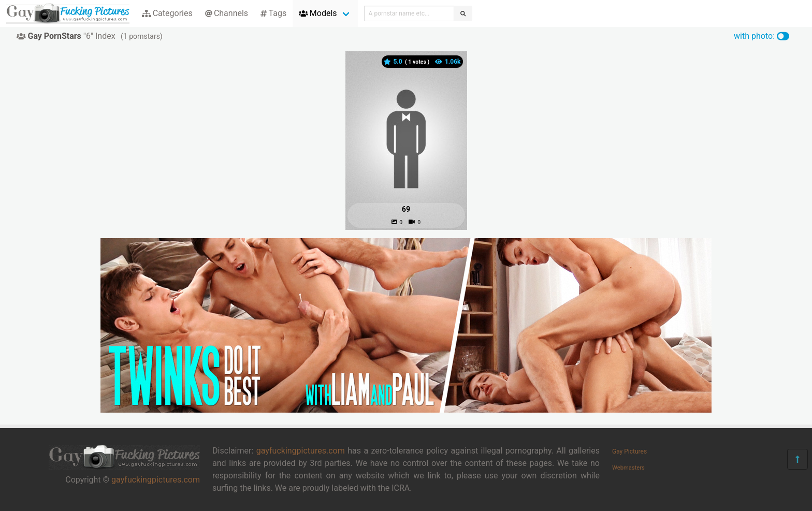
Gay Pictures (629, 451)
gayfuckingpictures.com (156, 480)
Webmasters (628, 468)
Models (318, 13)
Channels (227, 13)
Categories (167, 13)
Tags (273, 13)
